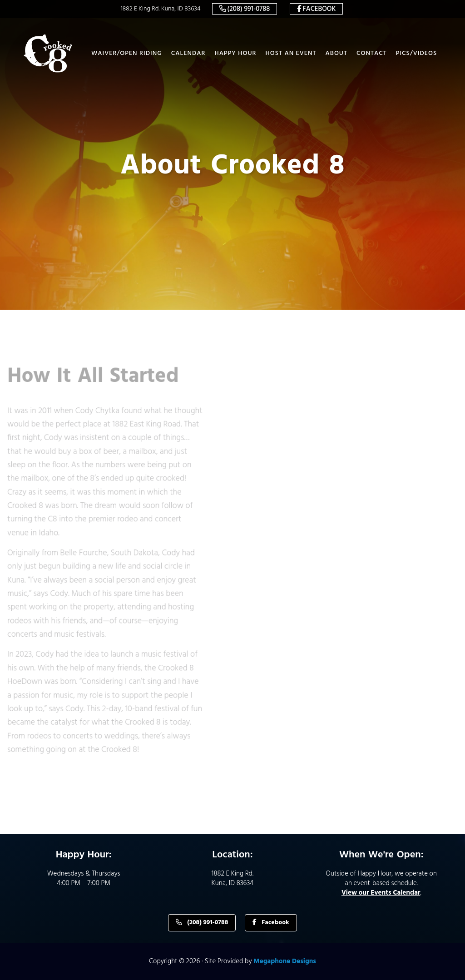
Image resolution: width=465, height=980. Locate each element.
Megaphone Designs (285, 961)
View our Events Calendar (381, 893)
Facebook (319, 9)
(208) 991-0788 (249, 9)
